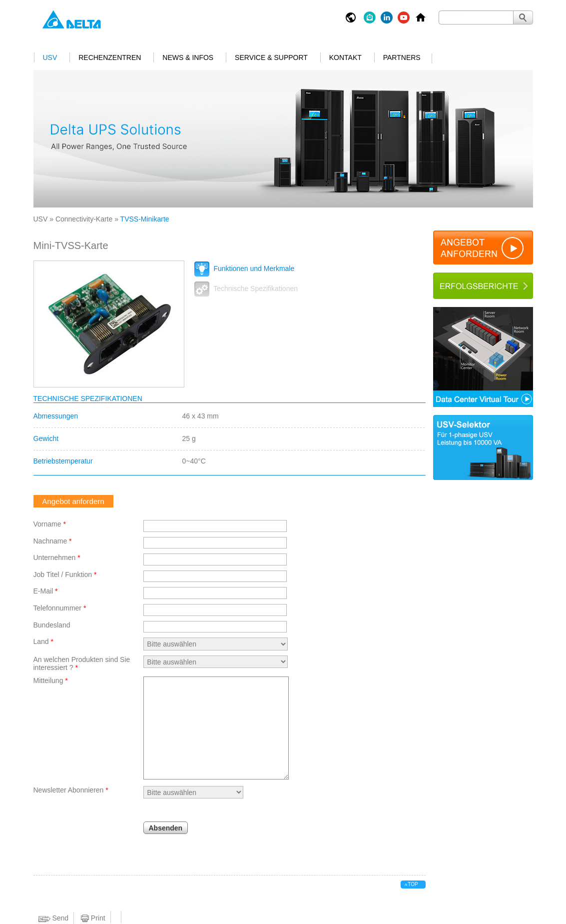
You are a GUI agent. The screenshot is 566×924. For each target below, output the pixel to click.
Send (54, 918)
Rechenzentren (110, 57)
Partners (402, 57)
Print (93, 918)
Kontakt (345, 57)
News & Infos (188, 57)
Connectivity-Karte (84, 219)
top (413, 884)
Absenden (166, 828)
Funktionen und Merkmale (245, 268)
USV (50, 57)
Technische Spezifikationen (246, 288)
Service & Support (271, 57)
